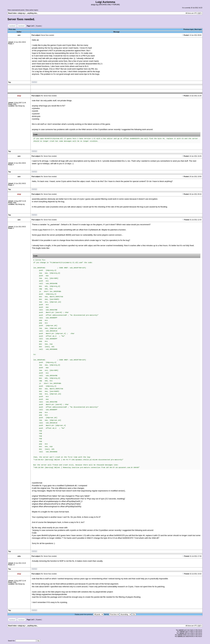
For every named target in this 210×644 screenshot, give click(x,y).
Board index (12, 13)
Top (10, 82)
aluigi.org (21, 13)
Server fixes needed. (21, 19)
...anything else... (32, 13)
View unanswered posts (16, 10)
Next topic (198, 29)
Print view (12, 29)
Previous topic (189, 29)
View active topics (32, 10)
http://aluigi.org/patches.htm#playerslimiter (50, 594)
